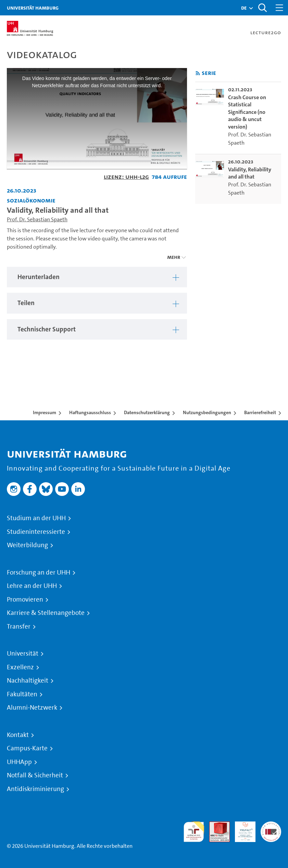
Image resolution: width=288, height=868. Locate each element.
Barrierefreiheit (260, 412)
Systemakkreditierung (271, 825)
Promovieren (25, 600)
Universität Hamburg (33, 8)
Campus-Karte (27, 748)
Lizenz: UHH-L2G (126, 177)
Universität (23, 654)
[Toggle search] (262, 8)
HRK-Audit (241, 830)
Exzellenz (20, 667)
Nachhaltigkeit (28, 681)
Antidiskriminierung (35, 789)
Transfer (19, 627)
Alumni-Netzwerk (32, 708)
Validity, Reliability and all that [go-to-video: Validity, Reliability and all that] (250, 173)
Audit (216, 825)
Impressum (45, 412)
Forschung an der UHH (39, 573)
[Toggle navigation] (279, 8)
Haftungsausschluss (90, 412)
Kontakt (18, 735)
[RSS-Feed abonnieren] (198, 73)
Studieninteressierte (36, 532)
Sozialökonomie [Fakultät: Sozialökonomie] (31, 200)
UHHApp (19, 762)
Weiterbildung (27, 545)
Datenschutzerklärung (147, 412)
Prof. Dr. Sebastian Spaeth (37, 219)
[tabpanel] (97, 277)
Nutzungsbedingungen (207, 412)
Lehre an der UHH (32, 586)
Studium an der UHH (36, 518)
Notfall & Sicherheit (35, 775)
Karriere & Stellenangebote (46, 613)
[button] (244, 8)
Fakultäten (22, 694)
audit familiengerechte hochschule (194, 832)
